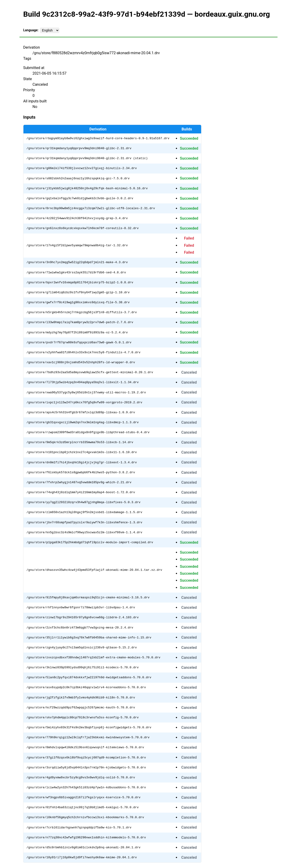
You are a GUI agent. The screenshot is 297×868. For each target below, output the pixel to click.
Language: (31, 30)
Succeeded (189, 138)
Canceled (189, 372)
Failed (189, 238)
